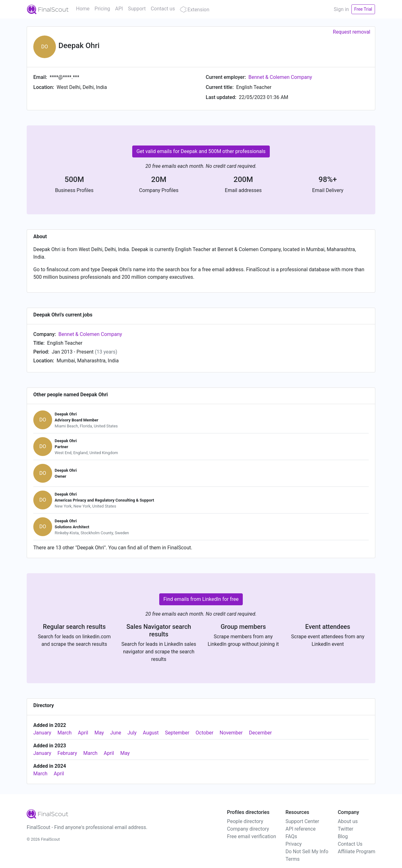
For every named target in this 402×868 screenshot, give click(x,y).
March (65, 733)
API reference (301, 829)
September (177, 733)
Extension (195, 10)
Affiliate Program (356, 852)
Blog (343, 836)
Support (137, 9)
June (116, 733)
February (67, 753)
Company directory (248, 829)
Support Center (302, 821)
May (99, 733)
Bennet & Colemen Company (280, 77)
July (132, 733)
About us (348, 821)
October (204, 733)
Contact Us (350, 844)
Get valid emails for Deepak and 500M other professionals (201, 151)
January (42, 733)
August (151, 733)
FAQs (291, 836)
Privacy (294, 844)
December (261, 733)
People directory (245, 821)
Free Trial (363, 9)
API (119, 9)
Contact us (163, 9)
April (83, 733)
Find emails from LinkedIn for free (201, 599)
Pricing (102, 9)
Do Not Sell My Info (307, 852)
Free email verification (252, 836)
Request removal (352, 32)
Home (83, 9)
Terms (293, 859)
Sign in (341, 9)
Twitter (345, 829)
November (231, 733)
